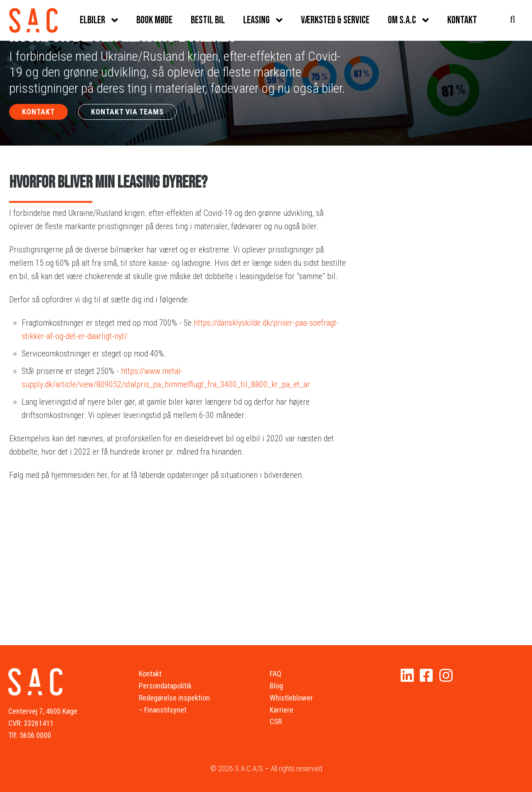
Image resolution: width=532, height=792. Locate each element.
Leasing (256, 20)
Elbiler (92, 20)
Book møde (154, 20)
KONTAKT (38, 112)
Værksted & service (335, 20)
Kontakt (462, 20)
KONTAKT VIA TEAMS (127, 112)
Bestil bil (208, 20)
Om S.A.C (402, 20)
